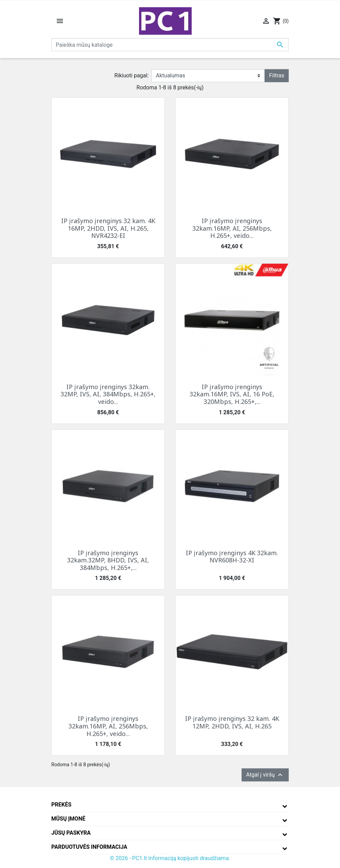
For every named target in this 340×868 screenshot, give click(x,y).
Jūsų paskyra (71, 833)
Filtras (277, 75)
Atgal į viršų (265, 775)
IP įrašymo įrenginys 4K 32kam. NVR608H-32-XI (232, 557)
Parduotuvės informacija (89, 847)
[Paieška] (170, 45)
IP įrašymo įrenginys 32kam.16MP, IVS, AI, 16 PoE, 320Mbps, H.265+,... (232, 394)
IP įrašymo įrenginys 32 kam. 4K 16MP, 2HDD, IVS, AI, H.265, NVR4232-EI (108, 228)
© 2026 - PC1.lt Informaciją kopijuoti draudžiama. (170, 858)
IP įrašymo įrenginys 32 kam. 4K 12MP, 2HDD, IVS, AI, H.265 (232, 722)
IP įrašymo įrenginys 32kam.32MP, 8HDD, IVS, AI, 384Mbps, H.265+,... (108, 560)
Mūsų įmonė (68, 819)
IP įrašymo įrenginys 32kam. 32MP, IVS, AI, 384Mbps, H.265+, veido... (108, 394)
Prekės (61, 805)
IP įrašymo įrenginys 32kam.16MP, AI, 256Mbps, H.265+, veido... (232, 228)
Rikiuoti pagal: (131, 75)
